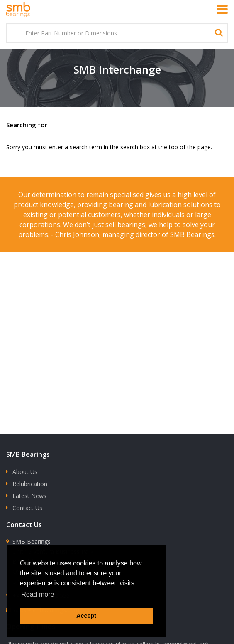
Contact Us (27, 508)
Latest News (29, 496)
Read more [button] (38, 594)
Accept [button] (86, 616)
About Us (25, 472)
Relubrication (30, 484)
